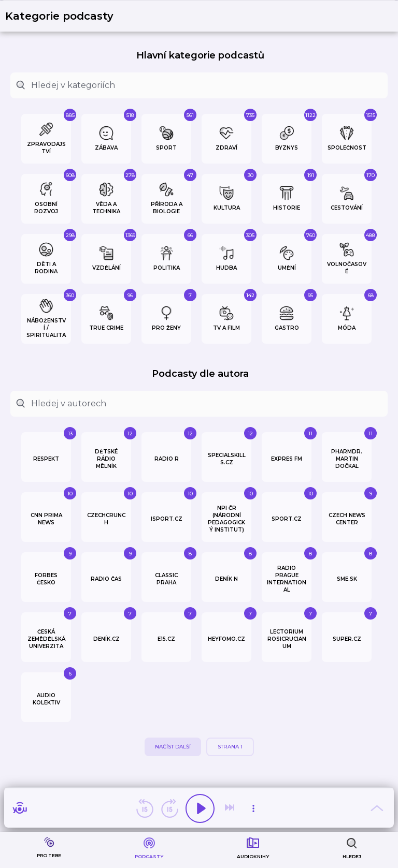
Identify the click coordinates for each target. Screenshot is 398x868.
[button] (66, 16)
